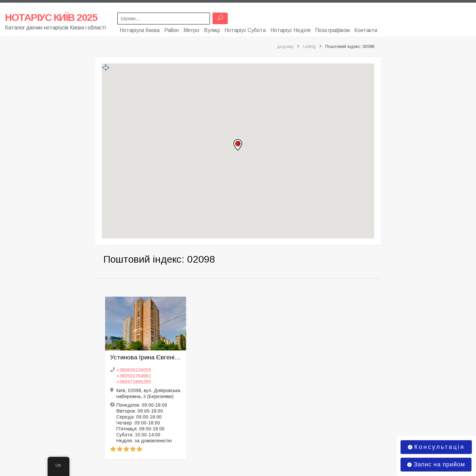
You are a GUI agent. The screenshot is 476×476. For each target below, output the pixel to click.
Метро (191, 29)
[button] (238, 144)
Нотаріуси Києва (140, 29)
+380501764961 (134, 375)
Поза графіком (332, 29)
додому (285, 45)
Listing (309, 45)
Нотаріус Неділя (290, 29)
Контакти (366, 29)
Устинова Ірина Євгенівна (146, 356)
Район (172, 29)
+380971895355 (134, 381)
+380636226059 (134, 369)
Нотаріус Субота (245, 29)
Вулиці (212, 29)
